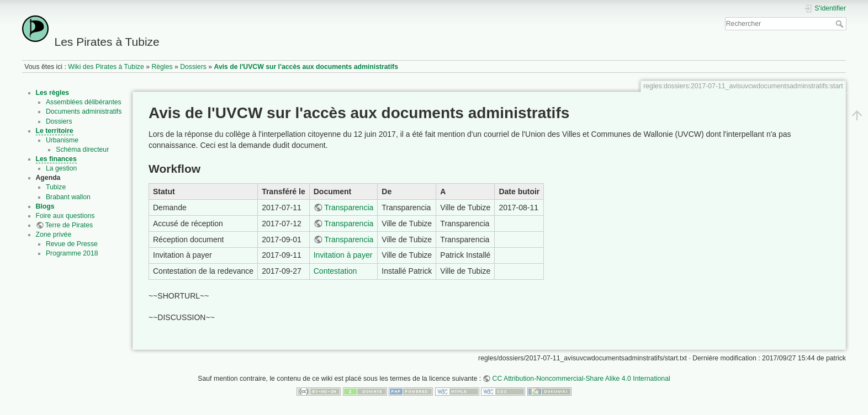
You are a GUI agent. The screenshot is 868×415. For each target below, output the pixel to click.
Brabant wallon (68, 197)
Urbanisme (62, 140)
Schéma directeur (82, 150)
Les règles (53, 93)
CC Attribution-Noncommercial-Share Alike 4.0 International (581, 379)
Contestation (335, 271)
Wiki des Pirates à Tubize (106, 67)
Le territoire (55, 131)
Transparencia (349, 208)
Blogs (45, 206)
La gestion (62, 168)
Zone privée (54, 235)
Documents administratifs (84, 111)
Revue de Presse (72, 244)
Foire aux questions (65, 216)
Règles (162, 67)
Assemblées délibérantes (84, 102)
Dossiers (193, 67)
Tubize (56, 187)
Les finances (56, 159)
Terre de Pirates (69, 225)
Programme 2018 (72, 253)
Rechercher (841, 24)
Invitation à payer (343, 255)
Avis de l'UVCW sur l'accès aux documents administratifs (306, 67)
